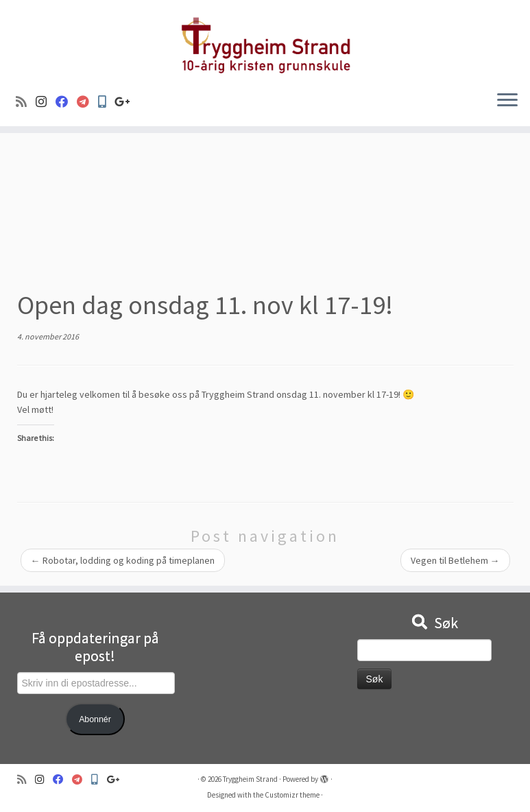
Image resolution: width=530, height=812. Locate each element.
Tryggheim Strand (250, 779)
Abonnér (95, 719)
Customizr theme (292, 795)
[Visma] (87, 102)
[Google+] (127, 102)
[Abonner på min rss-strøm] (26, 102)
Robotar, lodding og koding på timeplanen (123, 560)
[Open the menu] (507, 101)
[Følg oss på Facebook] (66, 102)
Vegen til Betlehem (455, 560)
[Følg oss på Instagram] (46, 102)
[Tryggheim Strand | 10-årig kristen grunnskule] (265, 40)
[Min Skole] (106, 102)
